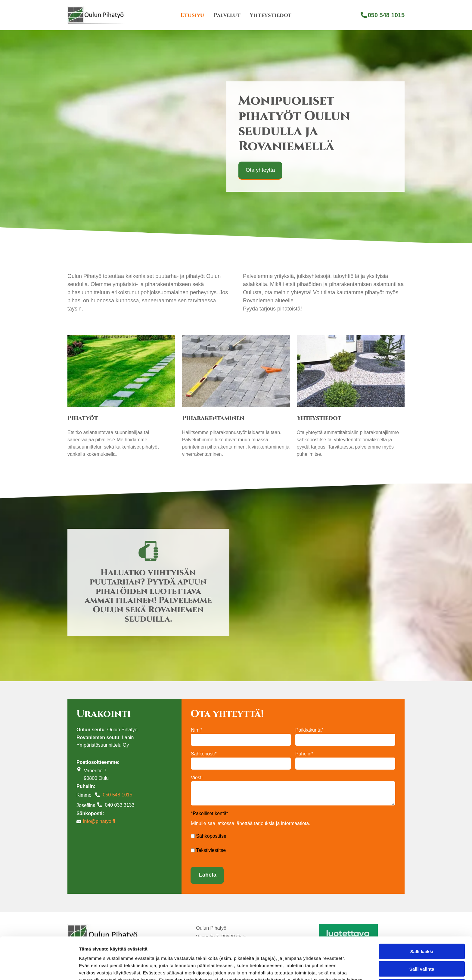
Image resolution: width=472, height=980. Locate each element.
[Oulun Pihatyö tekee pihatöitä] (121, 371)
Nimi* (197, 730)
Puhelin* (304, 754)
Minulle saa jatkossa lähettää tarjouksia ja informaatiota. (251, 823)
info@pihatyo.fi (99, 821)
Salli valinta (422, 923)
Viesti (197, 778)
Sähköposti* (204, 754)
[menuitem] (192, 15)
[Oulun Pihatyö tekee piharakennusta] (236, 371)
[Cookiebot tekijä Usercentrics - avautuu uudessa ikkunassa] (39, 968)
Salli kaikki (422, 905)
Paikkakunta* (309, 730)
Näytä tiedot (322, 968)
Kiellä (422, 941)
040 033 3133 (120, 805)
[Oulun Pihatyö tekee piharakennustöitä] (351, 371)
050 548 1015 (117, 795)
